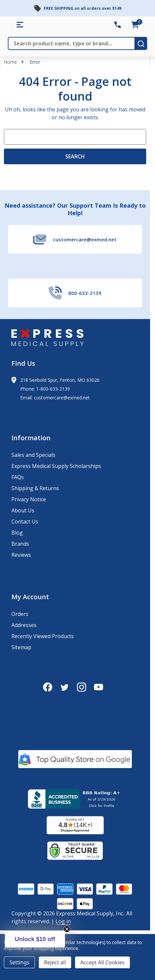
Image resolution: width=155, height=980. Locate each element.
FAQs (18, 477)
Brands (20, 544)
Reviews (21, 555)
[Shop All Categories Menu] (20, 25)
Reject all (55, 962)
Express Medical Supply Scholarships (56, 466)
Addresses (24, 625)
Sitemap (21, 647)
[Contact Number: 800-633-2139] (117, 25)
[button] (35, 939)
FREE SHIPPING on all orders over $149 (83, 8)
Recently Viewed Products (43, 636)
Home (10, 62)
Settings (19, 962)
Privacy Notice (29, 499)
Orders (20, 614)
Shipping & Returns (35, 488)
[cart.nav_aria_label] (135, 25)
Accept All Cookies (102, 962)
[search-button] (141, 43)
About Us (23, 510)
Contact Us (25, 522)
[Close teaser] (67, 929)
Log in (63, 921)
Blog (17, 533)
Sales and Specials (33, 455)
